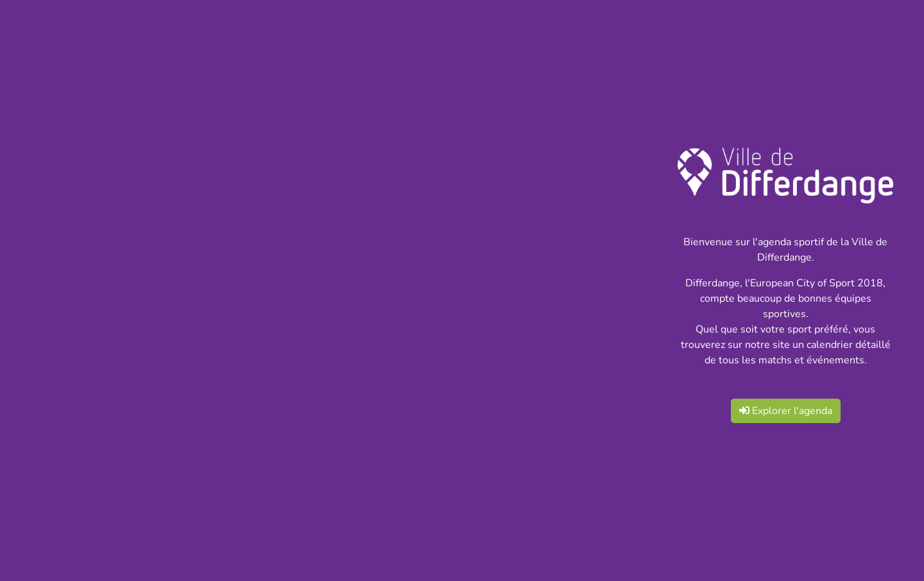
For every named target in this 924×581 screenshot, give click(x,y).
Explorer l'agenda (786, 411)
